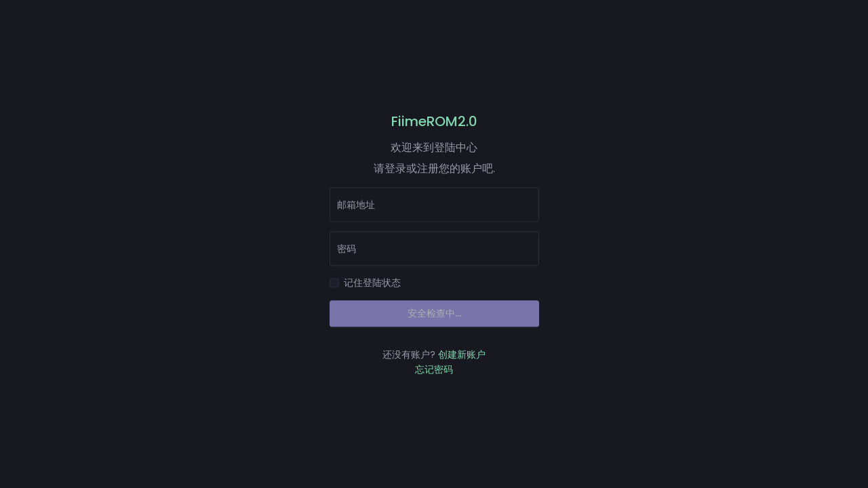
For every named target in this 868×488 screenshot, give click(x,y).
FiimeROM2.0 (434, 121)
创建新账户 (462, 354)
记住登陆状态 (372, 283)
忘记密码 (434, 369)
